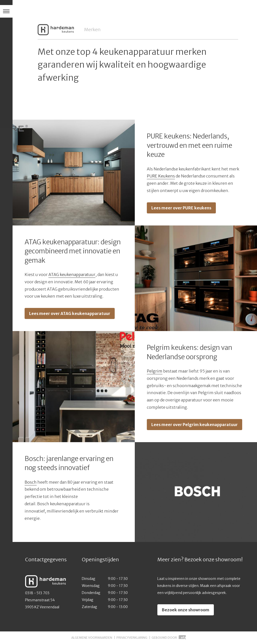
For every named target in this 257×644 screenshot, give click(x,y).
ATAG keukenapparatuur (72, 274)
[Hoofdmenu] (6, 11)
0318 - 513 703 (37, 593)
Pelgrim (155, 371)
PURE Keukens (161, 176)
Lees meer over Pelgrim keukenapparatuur (195, 425)
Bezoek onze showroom (186, 610)
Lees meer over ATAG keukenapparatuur (70, 313)
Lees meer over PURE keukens (181, 208)
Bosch (31, 482)
